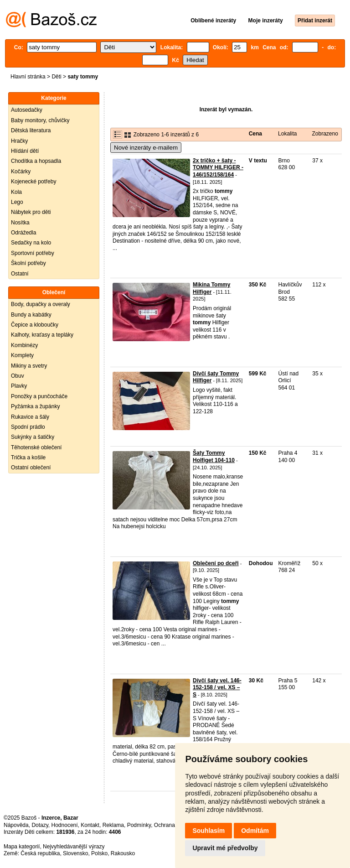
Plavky (19, 386)
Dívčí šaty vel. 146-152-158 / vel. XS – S (217, 688)
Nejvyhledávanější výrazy (74, 847)
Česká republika (40, 853)
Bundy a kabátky (31, 315)
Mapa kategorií (22, 847)
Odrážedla (23, 233)
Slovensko (75, 853)
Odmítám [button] (255, 831)
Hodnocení (65, 825)
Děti (56, 77)
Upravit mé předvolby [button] (225, 848)
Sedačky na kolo (31, 243)
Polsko (99, 853)
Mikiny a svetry (29, 366)
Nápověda (16, 825)
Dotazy (40, 825)
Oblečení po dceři (216, 563)
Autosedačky (27, 110)
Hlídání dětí (25, 151)
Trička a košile (28, 457)
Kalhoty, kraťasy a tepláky (42, 335)
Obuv (18, 376)
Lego (17, 202)
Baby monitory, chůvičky (40, 120)
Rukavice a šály (30, 417)
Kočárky (21, 172)
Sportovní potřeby (33, 253)
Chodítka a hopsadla (36, 161)
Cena (255, 134)
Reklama (113, 825)
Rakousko (123, 853)
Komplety (22, 355)
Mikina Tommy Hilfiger (211, 288)
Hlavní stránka (28, 77)
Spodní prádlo (28, 427)
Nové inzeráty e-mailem (146, 148)
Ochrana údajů (172, 825)
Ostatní (20, 274)
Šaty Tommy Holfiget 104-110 (214, 457)
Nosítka (20, 223)
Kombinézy (24, 345)
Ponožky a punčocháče (39, 396)
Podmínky (139, 825)
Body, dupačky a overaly (41, 304)
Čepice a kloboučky (35, 325)
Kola (16, 192)
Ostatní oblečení (31, 468)
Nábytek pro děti (31, 212)
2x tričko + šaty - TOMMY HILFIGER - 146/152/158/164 (218, 168)
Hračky (19, 141)
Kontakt (90, 825)
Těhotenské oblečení (36, 447)
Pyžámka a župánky (35, 406)
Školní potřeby (28, 263)
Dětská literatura (31, 130)
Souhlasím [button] (208, 831)
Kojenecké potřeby (33, 182)
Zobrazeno (325, 134)
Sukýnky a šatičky (33, 437)
